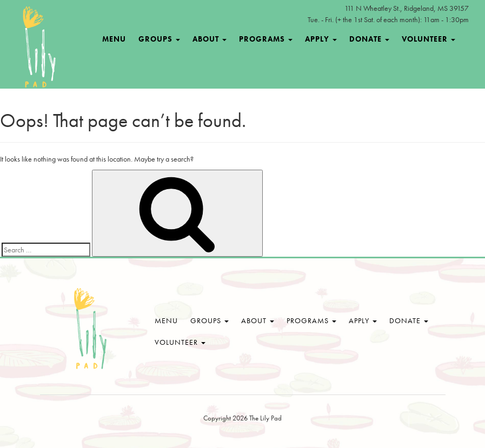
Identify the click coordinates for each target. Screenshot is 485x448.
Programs (266, 39)
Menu (114, 39)
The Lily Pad (90, 329)
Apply (321, 39)
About (210, 39)
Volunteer (428, 39)
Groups (159, 39)
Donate (369, 39)
